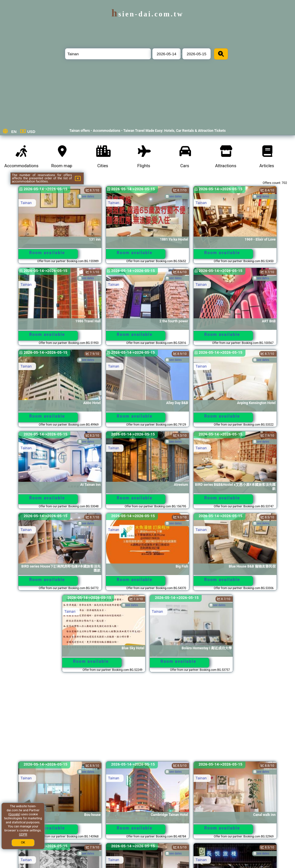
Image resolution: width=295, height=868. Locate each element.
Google (14, 814)
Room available (47, 253)
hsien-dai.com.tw (147, 14)
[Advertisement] (148, 719)
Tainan (26, 203)
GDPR (23, 834)
